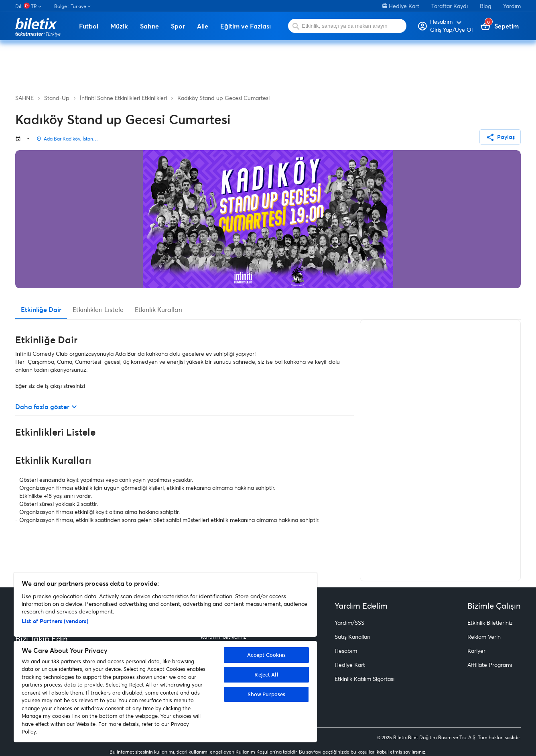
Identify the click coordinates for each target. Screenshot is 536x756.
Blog (485, 6)
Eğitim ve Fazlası (246, 26)
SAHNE (24, 98)
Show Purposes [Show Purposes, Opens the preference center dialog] (267, 694)
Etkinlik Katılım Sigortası (364, 679)
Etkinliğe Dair (41, 309)
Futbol (89, 26)
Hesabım (346, 651)
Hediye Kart (401, 6)
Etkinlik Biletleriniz (490, 623)
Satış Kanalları (352, 637)
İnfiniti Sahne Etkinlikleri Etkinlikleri (123, 98)
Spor (178, 26)
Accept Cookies (267, 655)
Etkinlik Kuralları (159, 309)
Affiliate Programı (490, 665)
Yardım (512, 6)
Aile (203, 26)
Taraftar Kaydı (450, 6)
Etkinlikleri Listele (98, 309)
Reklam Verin (484, 637)
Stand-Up (57, 98)
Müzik (119, 26)
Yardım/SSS (349, 623)
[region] (165, 657)
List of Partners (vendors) (55, 621)
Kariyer (476, 651)
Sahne (149, 26)
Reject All (266, 674)
